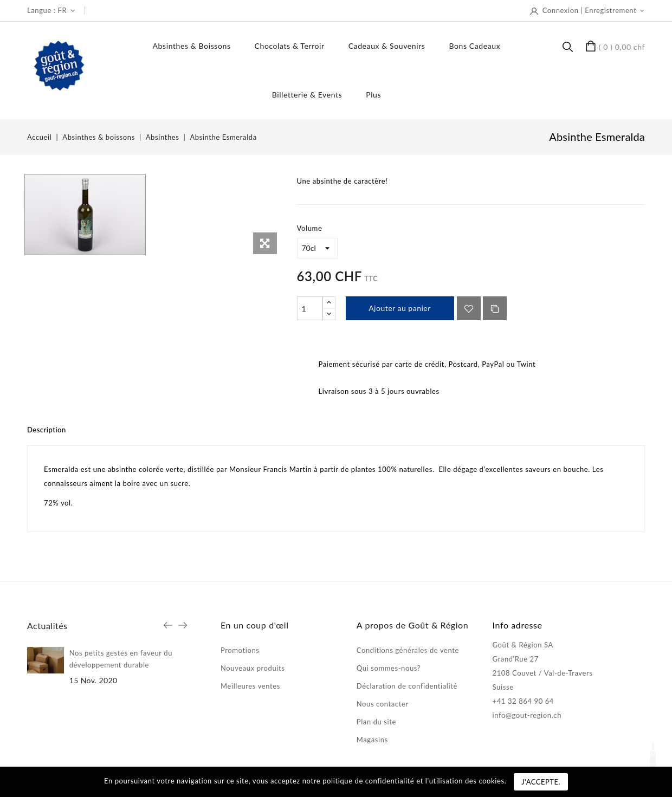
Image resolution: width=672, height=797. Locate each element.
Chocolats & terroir (290, 46)
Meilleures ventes (250, 686)
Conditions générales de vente (408, 650)
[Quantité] (310, 308)
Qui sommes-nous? (389, 668)
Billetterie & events (307, 95)
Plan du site (376, 722)
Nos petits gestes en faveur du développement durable (121, 659)
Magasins (372, 740)
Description (47, 430)
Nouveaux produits (253, 668)
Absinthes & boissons (192, 46)
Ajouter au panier (400, 308)
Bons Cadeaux (474, 46)
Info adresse (518, 625)
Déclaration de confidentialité (407, 686)
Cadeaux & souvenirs (387, 46)
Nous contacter (383, 704)
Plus (373, 95)
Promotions (240, 650)
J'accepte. (541, 782)
